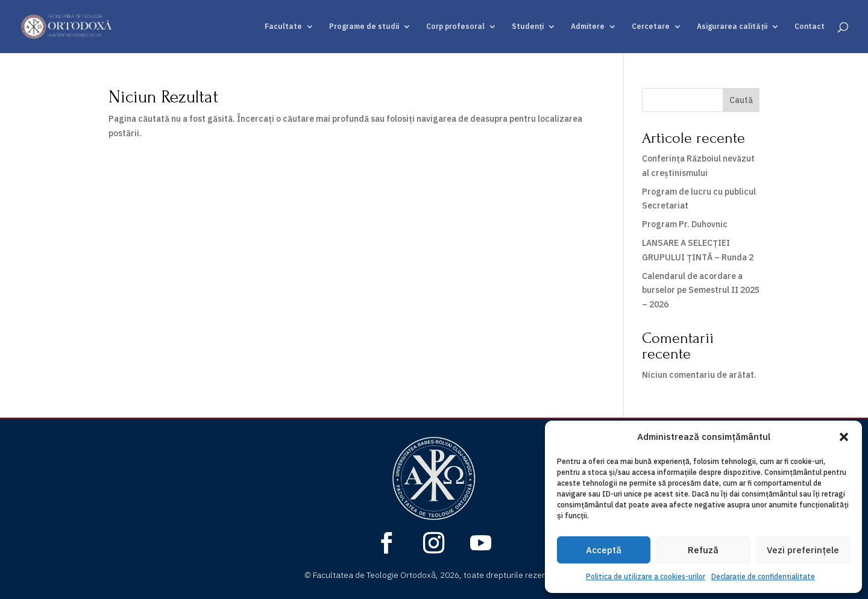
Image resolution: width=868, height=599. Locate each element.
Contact (810, 27)
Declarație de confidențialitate (763, 576)
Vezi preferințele (803, 550)
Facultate (283, 27)
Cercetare (651, 27)
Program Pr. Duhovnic (685, 224)
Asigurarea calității (732, 27)
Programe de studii (364, 27)
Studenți (528, 27)
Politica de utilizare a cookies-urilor (646, 576)
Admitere (588, 27)
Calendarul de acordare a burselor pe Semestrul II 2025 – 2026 (701, 290)
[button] (844, 437)
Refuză (703, 550)
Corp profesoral (455, 27)
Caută (741, 100)
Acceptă (604, 550)
